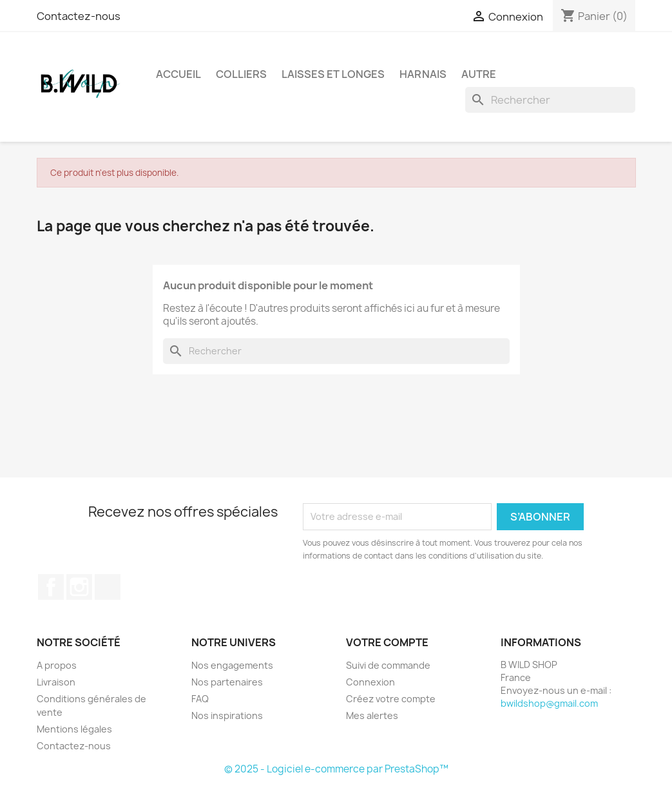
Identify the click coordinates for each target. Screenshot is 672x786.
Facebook (51, 587)
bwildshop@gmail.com (549, 703)
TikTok (108, 587)
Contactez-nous (79, 16)
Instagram (79, 587)
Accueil (178, 74)
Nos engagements (232, 665)
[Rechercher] (550, 100)
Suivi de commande (388, 665)
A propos (57, 665)
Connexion (370, 682)
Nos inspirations (227, 715)
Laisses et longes (333, 74)
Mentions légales (74, 729)
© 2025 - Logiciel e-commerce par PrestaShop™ (336, 769)
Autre (479, 74)
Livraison (56, 682)
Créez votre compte (391, 699)
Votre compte (387, 642)
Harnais (423, 74)
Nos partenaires (227, 682)
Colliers (241, 74)
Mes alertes (372, 715)
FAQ (200, 699)
